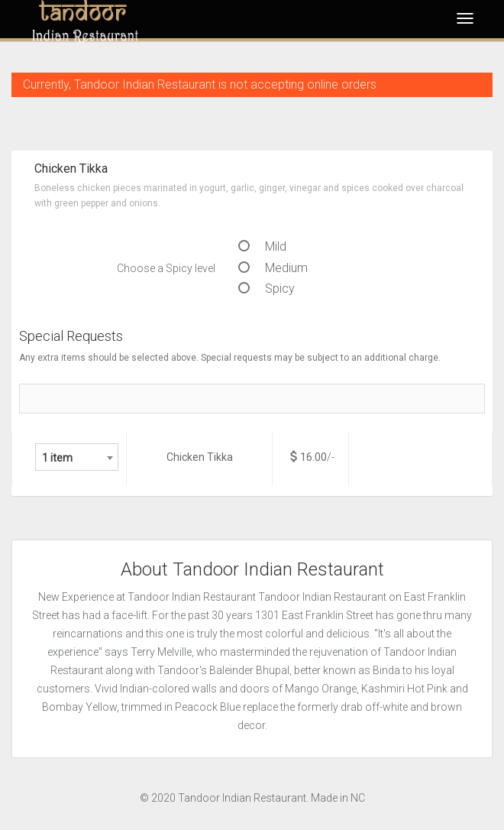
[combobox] (77, 457)
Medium (273, 268)
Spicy (267, 289)
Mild (262, 246)
